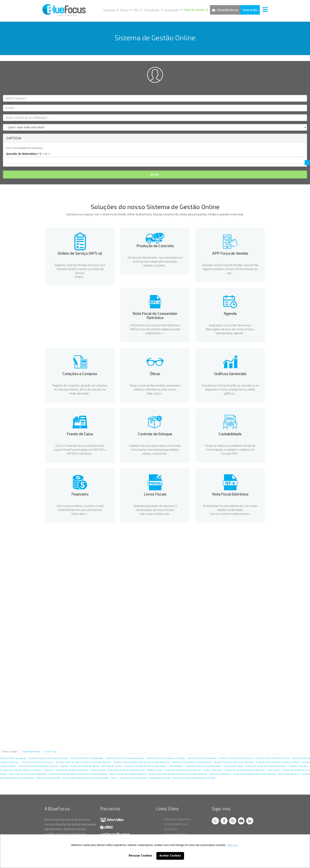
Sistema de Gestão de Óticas (134, 778)
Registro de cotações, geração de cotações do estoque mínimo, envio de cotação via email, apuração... (80, 389)
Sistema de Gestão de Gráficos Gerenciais (245, 770)
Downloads (172, 10)
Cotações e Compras (126, 622)
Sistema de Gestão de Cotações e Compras (21, 770)
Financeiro (236, 668)
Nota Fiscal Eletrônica (126, 714)
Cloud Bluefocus (228, 10)
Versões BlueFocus (176, 824)
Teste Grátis (250, 10)
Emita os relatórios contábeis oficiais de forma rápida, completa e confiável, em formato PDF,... (230, 450)
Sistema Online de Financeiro (202, 758)
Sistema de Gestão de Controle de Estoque (266, 766)
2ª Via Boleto (152, 10)
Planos (124, 10)
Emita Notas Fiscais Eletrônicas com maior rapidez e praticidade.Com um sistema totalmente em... (230, 510)
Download (170, 829)
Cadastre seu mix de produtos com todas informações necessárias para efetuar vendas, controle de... (155, 450)
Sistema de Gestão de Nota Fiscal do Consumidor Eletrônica (78, 774)
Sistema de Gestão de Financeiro (72, 770)
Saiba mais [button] (233, 845)
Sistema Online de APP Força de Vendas (48, 758)
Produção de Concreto (126, 573)
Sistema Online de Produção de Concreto (38, 766)
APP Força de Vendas (181, 577)
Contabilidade (181, 668)
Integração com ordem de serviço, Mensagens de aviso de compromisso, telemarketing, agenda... (230, 329)
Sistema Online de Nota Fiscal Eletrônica (192, 762)
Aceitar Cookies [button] (170, 856)
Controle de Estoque (126, 668)
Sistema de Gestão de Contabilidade (204, 766)
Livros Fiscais (71, 714)
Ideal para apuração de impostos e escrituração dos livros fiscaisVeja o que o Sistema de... (155, 510)
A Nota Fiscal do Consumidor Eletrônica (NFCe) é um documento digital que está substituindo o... (155, 329)
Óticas (181, 622)
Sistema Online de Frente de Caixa (236, 758)
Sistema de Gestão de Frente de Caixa (126, 770)
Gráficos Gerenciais (236, 622)
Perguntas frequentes (177, 819)
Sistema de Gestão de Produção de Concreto (194, 778)
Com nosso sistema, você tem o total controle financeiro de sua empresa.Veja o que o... (80, 510)
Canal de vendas (194, 10)
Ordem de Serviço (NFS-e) (71, 582)
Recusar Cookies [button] (140, 856)
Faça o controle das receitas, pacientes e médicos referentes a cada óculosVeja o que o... (155, 389)
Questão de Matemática (23, 154)
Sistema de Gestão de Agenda (85, 766)
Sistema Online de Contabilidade (87, 758)
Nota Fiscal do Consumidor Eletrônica (236, 579)
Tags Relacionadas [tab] (31, 752)
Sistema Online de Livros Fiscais (37, 762)
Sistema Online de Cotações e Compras (166, 758)
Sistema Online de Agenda (13, 758)
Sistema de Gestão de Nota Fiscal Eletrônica (254, 774)
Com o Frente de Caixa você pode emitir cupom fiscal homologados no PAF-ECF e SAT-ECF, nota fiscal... (80, 450)
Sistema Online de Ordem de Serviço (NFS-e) (278, 762)
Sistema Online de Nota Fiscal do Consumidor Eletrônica (84, 762)
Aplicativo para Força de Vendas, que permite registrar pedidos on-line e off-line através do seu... (230, 269)
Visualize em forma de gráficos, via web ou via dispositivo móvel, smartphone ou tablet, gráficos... (230, 389)
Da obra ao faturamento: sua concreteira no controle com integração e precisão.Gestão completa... (155, 262)
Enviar (155, 175)
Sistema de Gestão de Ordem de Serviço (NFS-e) (86, 778)
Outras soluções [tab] (10, 752)
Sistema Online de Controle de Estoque (125, 758)
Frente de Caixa (71, 668)
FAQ (136, 10)
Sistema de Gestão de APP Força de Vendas (146, 766)
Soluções (109, 10)
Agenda (71, 622)
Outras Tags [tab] (51, 752)
